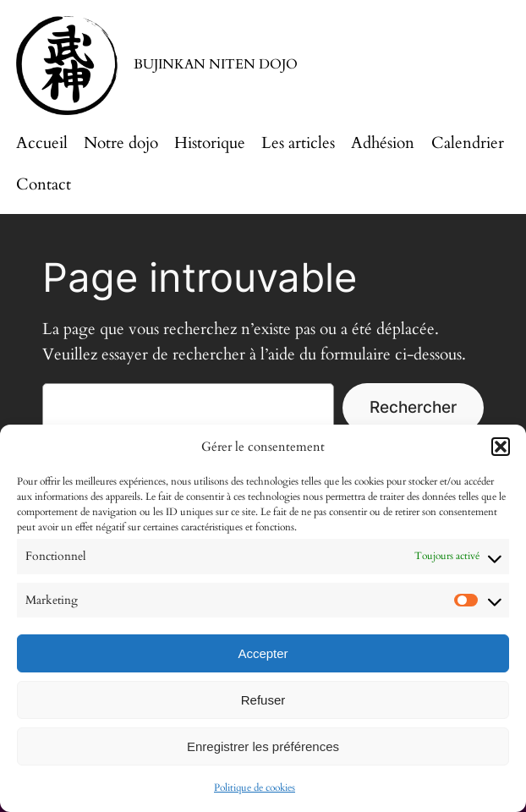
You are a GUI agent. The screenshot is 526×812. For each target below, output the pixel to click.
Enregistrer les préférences (263, 746)
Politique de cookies (255, 787)
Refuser (263, 700)
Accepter (263, 653)
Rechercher (413, 407)
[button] (501, 447)
